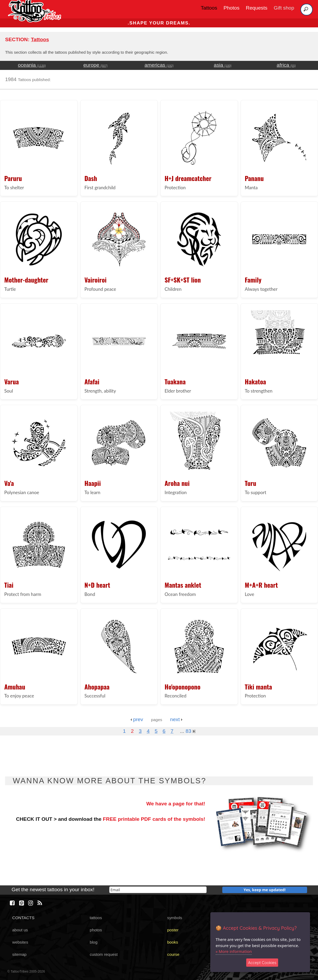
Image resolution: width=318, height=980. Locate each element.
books (173, 942)
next (176, 719)
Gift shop (284, 8)
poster (173, 930)
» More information (234, 951)
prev (137, 719)
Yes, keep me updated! (265, 890)
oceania (32, 65)
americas (159, 65)
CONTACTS (23, 918)
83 (190, 731)
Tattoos (209, 8)
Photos (232, 8)
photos (96, 930)
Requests (257, 8)
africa (286, 65)
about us (20, 930)
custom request (104, 954)
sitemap (19, 954)
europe (95, 65)
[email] (158, 890)
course (173, 954)
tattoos (96, 918)
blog (93, 942)
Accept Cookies (262, 963)
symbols (175, 918)
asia (223, 65)
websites (20, 942)
